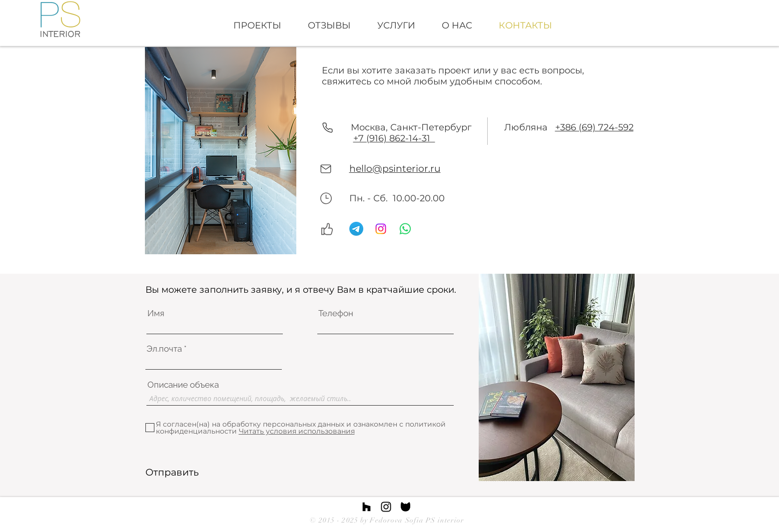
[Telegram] (356, 229)
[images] (405, 507)
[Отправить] (172, 473)
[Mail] (326, 169)
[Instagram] (381, 229)
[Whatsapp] (405, 229)
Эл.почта (164, 349)
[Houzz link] (367, 507)
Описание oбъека (183, 385)
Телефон (336, 313)
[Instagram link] (386, 507)
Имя (156, 313)
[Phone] (328, 127)
